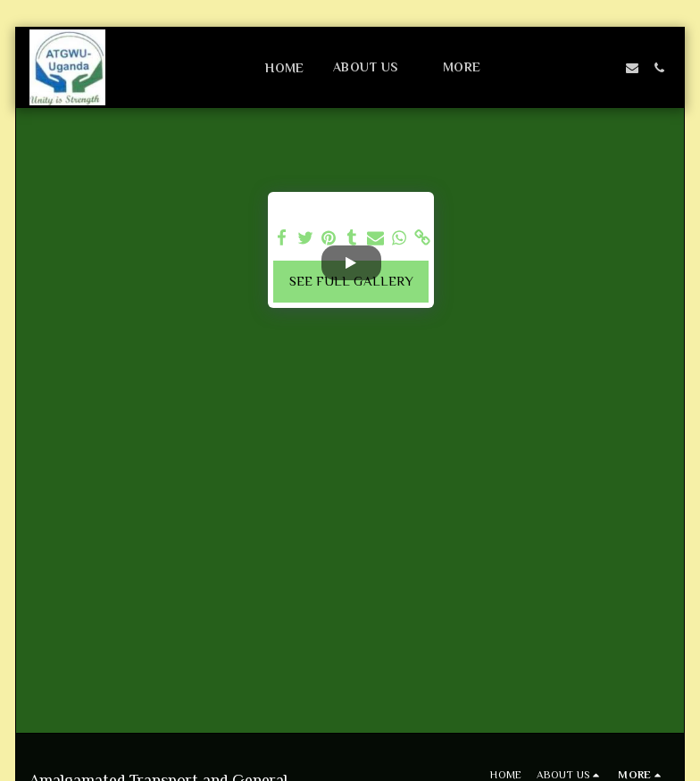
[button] (374, 67)
